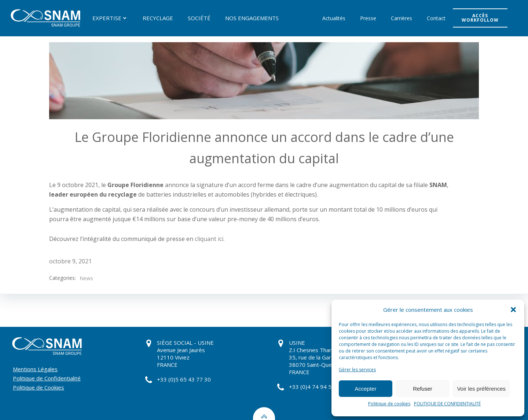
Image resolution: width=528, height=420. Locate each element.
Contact (436, 18)
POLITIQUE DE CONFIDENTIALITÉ (447, 404)
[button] (513, 310)
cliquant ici (209, 239)
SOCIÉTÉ (199, 18)
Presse (368, 18)
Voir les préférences (481, 389)
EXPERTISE (110, 18)
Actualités (334, 18)
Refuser (423, 389)
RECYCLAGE (158, 18)
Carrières (401, 18)
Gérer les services (357, 370)
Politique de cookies (389, 404)
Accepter (365, 389)
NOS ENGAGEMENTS (252, 18)
